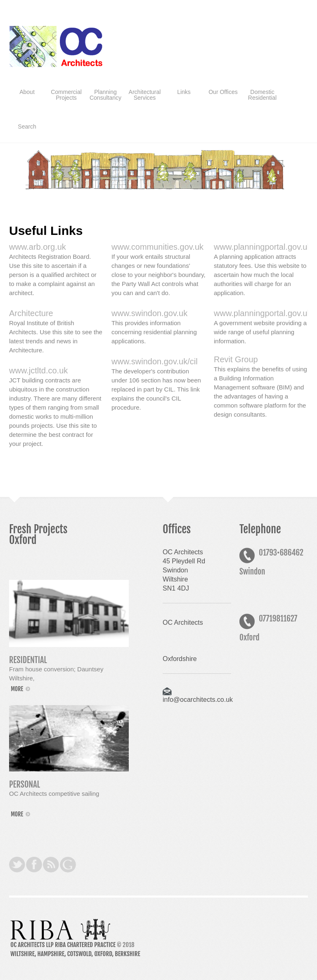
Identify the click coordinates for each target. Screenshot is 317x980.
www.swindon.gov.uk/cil (155, 361)
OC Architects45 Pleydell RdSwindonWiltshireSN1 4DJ (184, 570)
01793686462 (281, 553)
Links (184, 92)
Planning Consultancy (105, 95)
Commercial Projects (66, 95)
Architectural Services (145, 95)
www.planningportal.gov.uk (263, 313)
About (27, 92)
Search (27, 127)
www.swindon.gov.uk (149, 313)
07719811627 (278, 619)
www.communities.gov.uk (157, 247)
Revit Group (236, 359)
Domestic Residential (262, 95)
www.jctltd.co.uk (38, 370)
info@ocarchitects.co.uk (198, 700)
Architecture (31, 313)
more (17, 689)
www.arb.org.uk (38, 247)
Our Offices (223, 92)
